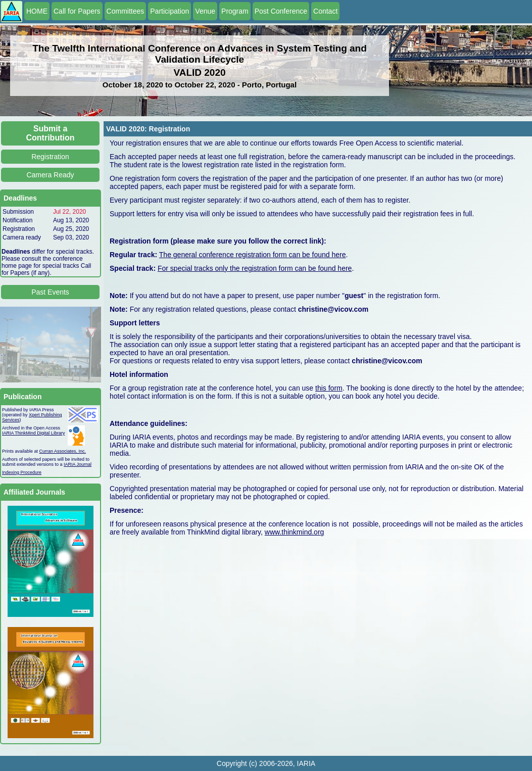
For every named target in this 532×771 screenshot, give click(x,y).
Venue (205, 11)
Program (235, 11)
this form (329, 388)
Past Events (50, 292)
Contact (325, 11)
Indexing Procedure (22, 472)
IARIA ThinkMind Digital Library (33, 433)
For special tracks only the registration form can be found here (255, 268)
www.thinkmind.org (295, 532)
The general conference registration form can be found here (253, 255)
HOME (37, 11)
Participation (170, 11)
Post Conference (281, 11)
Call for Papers (77, 11)
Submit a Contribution (51, 133)
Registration (50, 157)
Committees (126, 11)
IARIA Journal (78, 464)
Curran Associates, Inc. (63, 451)
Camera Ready (50, 175)
